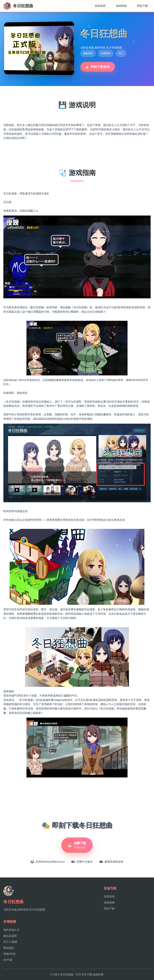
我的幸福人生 (11, 930)
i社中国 (8, 960)
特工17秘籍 (10, 942)
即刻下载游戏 (98, 67)
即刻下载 (143, 6)
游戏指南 (121, 6)
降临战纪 (9, 948)
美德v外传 (9, 954)
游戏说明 (100, 6)
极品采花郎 (10, 936)
